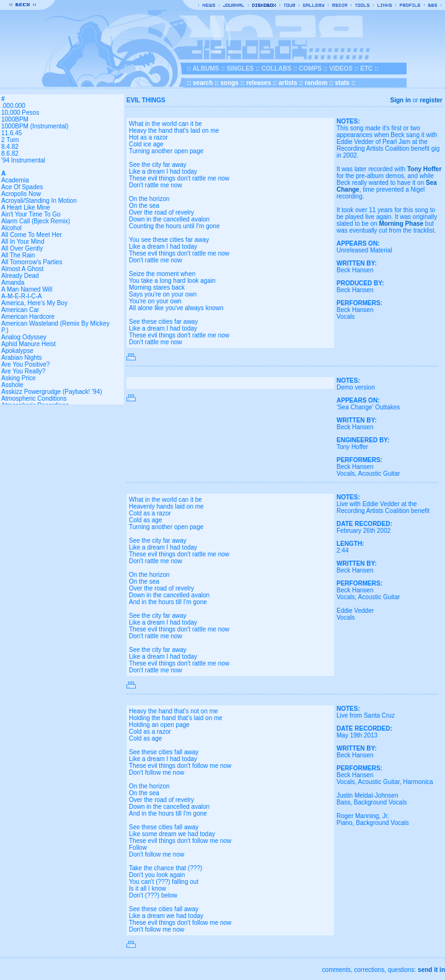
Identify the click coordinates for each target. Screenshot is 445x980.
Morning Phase (401, 224)
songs (229, 83)
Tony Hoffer (424, 169)
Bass (343, 802)
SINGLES (240, 69)
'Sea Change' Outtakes (368, 407)
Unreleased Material (364, 250)
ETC (366, 69)
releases (258, 83)
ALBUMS (206, 69)
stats (342, 83)
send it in (431, 970)
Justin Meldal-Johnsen (368, 795)
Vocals (346, 317)
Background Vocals (381, 802)
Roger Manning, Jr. (363, 816)
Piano (345, 823)
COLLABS (276, 69)
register (431, 100)
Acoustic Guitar (379, 474)
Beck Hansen (355, 270)
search (203, 83)
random (316, 83)
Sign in (401, 100)
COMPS (310, 69)
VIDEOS (341, 69)
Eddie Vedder (355, 611)
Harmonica (418, 782)
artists (288, 83)
